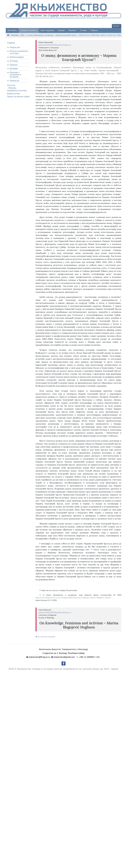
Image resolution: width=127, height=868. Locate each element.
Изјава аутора (13, 94)
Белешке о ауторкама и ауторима (15, 75)
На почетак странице (45, 637)
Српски (116, 26)
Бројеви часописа (29, 30)
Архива (61, 30)
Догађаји (14, 69)
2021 (22, 35)
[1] (94, 59)
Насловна (12, 30)
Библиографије (17, 57)
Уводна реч (15, 47)
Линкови (72, 30)
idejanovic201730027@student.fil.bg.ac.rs (55, 45)
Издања (94, 30)
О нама (83, 30)
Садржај (11, 43)
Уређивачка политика (17, 91)
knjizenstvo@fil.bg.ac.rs (38, 657)
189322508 (95, 35)
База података (47, 30)
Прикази (14, 65)
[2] (92, 549)
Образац (12, 88)
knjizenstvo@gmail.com (63, 657)
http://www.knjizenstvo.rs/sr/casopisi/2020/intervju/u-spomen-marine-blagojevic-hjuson (73, 598)
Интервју (14, 61)
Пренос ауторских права (18, 97)
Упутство (11, 85)
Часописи (15, 35)
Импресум (14, 81)
